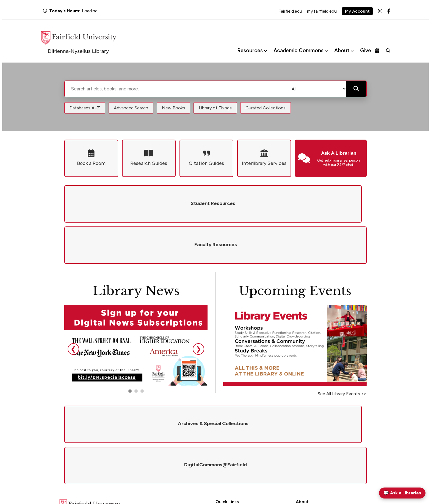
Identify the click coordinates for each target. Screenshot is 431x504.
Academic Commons (299, 50)
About (342, 50)
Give (370, 50)
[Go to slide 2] (136, 350)
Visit (300, 449)
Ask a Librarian (228, 434)
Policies (302, 434)
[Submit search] (356, 89)
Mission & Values (310, 427)
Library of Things (215, 108)
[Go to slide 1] (130, 350)
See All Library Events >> (342, 352)
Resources (250, 50)
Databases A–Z (85, 108)
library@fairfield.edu (129, 465)
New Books (173, 108)
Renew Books (227, 441)
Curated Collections (266, 108)
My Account (357, 11)
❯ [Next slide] (198, 308)
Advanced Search (131, 108)
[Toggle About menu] (352, 51)
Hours (221, 427)
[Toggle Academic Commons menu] (326, 51)
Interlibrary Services (233, 449)
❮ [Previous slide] (73, 308)
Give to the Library (312, 441)
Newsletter (305, 456)
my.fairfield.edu (322, 11)
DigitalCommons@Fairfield (240, 456)
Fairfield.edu (290, 11)
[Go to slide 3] (142, 350)
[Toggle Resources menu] (265, 51)
